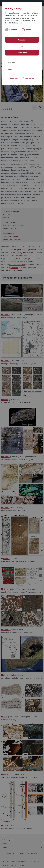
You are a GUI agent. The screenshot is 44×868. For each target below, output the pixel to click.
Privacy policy (28, 78)
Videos (28, 30)
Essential (13, 30)
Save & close (22, 53)
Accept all (22, 40)
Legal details (15, 78)
